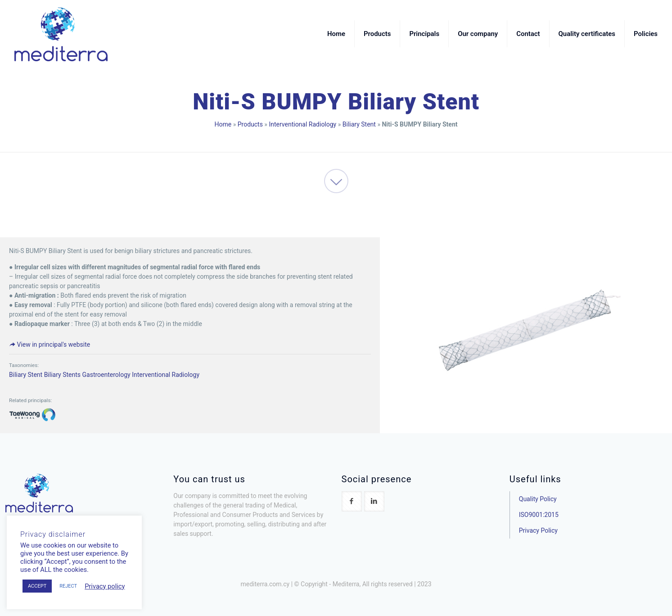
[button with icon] (352, 501)
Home (223, 124)
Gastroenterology (106, 375)
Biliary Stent (359, 124)
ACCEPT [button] (37, 586)
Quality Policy (538, 499)
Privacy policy (105, 586)
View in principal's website (50, 344)
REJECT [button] (68, 586)
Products (250, 124)
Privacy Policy (538, 530)
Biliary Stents (62, 375)
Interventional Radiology (302, 124)
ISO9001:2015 (539, 515)
